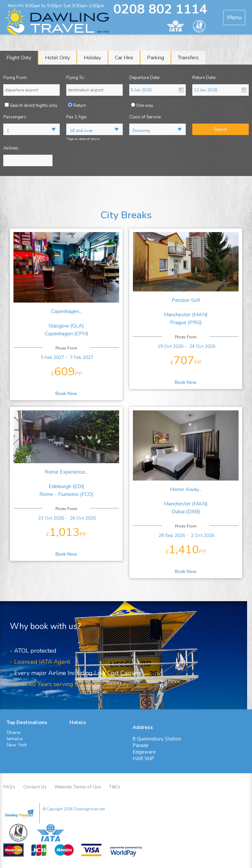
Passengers (15, 117)
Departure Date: (145, 78)
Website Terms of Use (78, 787)
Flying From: (15, 78)
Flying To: (75, 78)
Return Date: (204, 78)
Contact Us (35, 787)
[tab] (234, 18)
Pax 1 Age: (77, 117)
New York (17, 745)
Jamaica (15, 739)
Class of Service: (145, 117)
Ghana (13, 732)
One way (145, 106)
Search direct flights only (34, 106)
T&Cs (115, 787)
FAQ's (9, 787)
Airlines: (11, 148)
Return (80, 106)
